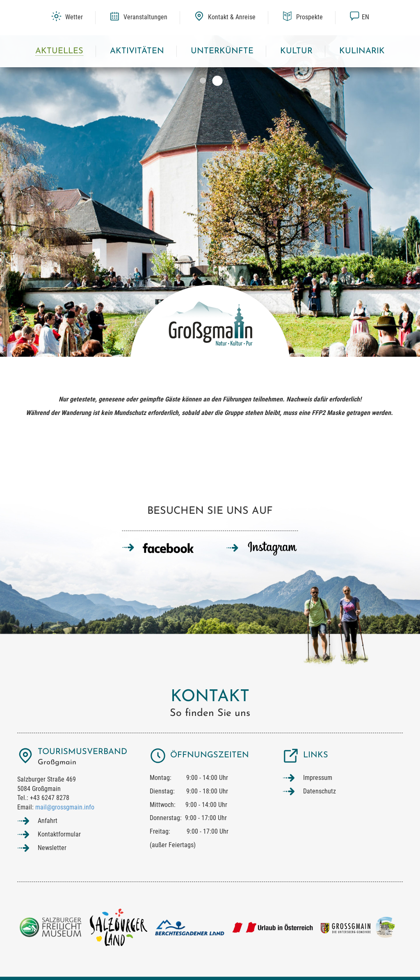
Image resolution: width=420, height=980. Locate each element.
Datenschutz (320, 791)
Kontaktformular (59, 834)
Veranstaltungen (138, 17)
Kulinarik (362, 51)
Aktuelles (59, 51)
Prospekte (302, 17)
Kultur (296, 51)
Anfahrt (48, 821)
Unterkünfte (222, 51)
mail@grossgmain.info (65, 807)
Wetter (67, 17)
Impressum (318, 778)
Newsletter (52, 848)
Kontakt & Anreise (225, 17)
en (359, 17)
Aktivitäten (137, 51)
